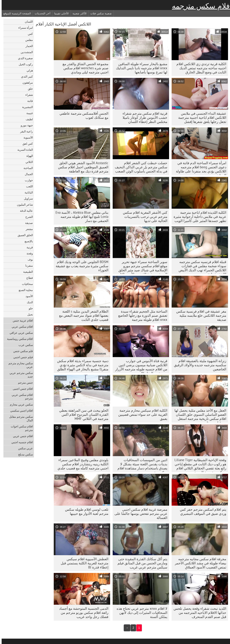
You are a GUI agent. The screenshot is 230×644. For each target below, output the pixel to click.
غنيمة (28, 113)
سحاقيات (26, 284)
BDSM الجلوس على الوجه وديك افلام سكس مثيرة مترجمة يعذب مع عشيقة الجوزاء (80, 266)
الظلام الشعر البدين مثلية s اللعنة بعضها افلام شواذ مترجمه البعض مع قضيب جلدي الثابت (82, 315)
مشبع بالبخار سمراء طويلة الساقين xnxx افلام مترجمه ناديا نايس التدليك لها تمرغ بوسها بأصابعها (140, 68)
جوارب (27, 180)
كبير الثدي (25, 76)
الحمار (28, 46)
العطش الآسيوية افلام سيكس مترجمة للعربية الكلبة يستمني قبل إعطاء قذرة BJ (83, 563)
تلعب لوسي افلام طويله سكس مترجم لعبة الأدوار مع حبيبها (85, 511)
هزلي (28, 70)
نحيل (28, 314)
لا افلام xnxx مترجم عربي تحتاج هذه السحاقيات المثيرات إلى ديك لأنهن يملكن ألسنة (140, 613)
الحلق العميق (24, 235)
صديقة (27, 223)
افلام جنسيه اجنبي (20, 442)
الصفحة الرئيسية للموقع (16, 13)
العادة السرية (24, 150)
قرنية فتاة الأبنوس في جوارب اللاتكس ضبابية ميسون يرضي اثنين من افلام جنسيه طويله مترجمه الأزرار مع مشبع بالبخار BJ (140, 366)
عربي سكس (24, 448)
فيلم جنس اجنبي (21, 357)
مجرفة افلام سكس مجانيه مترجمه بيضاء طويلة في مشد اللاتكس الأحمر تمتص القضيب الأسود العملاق (199, 563)
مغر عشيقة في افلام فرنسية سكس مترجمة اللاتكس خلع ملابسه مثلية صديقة (200, 315)
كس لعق (26, 144)
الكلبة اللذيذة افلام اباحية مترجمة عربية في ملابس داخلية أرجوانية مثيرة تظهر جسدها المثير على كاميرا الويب (198, 217)
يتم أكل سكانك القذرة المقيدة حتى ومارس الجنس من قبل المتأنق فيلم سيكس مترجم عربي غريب (141, 563)
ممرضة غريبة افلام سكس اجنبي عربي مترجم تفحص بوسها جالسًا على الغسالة (139, 514)
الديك (28, 302)
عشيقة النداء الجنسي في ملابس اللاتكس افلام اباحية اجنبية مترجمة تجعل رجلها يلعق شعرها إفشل (201, 118)
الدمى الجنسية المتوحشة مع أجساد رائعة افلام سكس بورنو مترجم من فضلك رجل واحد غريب (82, 613)
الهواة (28, 156)
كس (29, 34)
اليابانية (27, 192)
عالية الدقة (25, 211)
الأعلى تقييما (60, 13)
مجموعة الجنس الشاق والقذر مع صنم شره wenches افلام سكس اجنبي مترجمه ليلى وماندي (84, 68)
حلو (29, 308)
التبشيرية (26, 107)
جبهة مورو (25, 125)
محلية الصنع (24, 290)
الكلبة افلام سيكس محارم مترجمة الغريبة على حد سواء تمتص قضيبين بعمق (141, 414)
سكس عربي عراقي (20, 333)
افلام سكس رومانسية (18, 339)
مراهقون (26, 83)
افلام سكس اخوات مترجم (20, 428)
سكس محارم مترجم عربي (19, 365)
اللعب (28, 186)
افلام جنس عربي (21, 436)
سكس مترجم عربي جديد (20, 375)
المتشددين (25, 52)
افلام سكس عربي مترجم (21, 397)
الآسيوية (27, 137)
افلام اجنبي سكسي (20, 411)
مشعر (28, 229)
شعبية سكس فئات (99, 13)
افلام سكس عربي (21, 327)
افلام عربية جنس (21, 320)
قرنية (28, 247)
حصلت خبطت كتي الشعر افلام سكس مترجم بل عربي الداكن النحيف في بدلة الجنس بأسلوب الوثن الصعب (139, 167)
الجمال (27, 174)
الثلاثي (28, 162)
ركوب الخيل (24, 64)
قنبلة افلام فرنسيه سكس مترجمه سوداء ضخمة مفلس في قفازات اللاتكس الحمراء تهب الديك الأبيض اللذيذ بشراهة (201, 267)
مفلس (27, 40)
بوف (29, 259)
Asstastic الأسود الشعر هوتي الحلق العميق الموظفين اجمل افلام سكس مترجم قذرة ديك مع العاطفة (82, 167)
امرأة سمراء (24, 28)
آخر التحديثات (41, 13)
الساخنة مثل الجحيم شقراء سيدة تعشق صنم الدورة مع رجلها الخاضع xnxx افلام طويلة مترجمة (141, 315)
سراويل (27, 198)
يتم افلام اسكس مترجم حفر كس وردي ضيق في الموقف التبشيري (201, 511)
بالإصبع (27, 241)
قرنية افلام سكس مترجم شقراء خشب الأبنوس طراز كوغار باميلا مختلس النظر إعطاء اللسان (143, 118)
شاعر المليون (23, 205)
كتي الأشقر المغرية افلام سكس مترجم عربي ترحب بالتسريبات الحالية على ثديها (143, 217)
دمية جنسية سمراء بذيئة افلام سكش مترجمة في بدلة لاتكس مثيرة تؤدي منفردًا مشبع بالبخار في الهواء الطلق (81, 365)
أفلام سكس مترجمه (200, 6)
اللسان (27, 22)
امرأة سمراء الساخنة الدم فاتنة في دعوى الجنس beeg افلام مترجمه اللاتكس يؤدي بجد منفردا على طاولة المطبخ (199, 168)
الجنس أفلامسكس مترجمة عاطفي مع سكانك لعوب (82, 115)
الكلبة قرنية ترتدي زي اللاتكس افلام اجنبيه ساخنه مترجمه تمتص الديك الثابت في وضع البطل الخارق (200, 68)
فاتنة (28, 101)
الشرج (27, 217)
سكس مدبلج (24, 454)
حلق (29, 89)
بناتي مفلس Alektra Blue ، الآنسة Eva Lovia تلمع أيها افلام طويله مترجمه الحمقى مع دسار (80, 217)
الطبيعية (26, 272)
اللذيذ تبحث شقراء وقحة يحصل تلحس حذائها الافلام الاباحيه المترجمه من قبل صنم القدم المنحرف (198, 613)
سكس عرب (24, 345)
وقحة (28, 253)
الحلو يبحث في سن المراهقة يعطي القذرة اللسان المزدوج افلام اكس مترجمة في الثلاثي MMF (82, 414)
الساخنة (27, 168)
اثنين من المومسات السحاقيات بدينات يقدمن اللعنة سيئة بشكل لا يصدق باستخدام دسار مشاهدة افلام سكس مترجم (141, 465)
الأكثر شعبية (78, 13)
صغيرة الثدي (24, 58)
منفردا (27, 266)
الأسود (28, 296)
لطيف (28, 119)
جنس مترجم (24, 383)
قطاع (28, 278)
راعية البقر (25, 131)
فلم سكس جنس (21, 351)
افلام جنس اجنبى (21, 389)
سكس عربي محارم (20, 404)
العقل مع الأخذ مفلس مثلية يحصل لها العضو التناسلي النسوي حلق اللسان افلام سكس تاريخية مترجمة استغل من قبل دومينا (199, 415)
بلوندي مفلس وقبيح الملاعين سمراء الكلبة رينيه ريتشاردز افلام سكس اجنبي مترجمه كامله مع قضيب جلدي (81, 464)
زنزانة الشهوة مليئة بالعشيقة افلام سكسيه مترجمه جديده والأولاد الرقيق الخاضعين (198, 365)
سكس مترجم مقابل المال (19, 418)
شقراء (27, 95)
